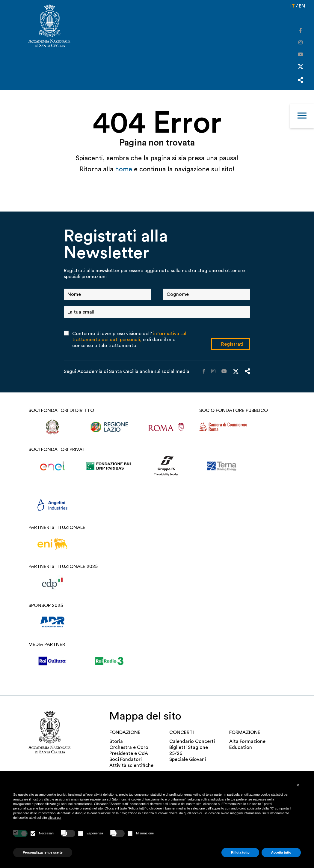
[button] (298, 785)
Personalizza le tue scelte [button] (43, 852)
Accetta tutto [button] (281, 852)
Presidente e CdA (129, 753)
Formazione (245, 732)
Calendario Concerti (192, 741)
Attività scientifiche (131, 765)
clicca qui (55, 818)
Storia (116, 741)
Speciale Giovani (188, 759)
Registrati (232, 344)
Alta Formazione (247, 741)
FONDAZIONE (125, 732)
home (124, 169)
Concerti (182, 732)
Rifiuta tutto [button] (240, 852)
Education (241, 747)
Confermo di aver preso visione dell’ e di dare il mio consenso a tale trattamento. (129, 340)
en (302, 6)
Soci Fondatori (126, 759)
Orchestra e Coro (129, 747)
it (293, 6)
